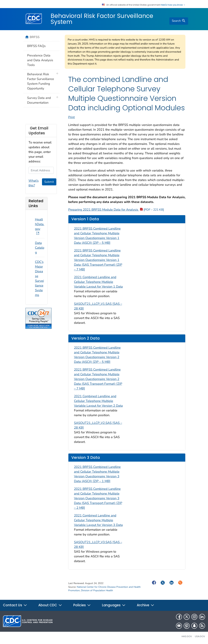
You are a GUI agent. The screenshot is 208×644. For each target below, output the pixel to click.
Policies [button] (82, 605)
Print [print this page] (71, 117)
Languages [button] (114, 605)
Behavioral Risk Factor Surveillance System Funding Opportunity (41, 81)
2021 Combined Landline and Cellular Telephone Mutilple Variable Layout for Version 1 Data (98, 282)
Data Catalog (40, 248)
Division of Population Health (97, 590)
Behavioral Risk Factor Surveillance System (102, 19)
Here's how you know (173, 5)
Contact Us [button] (15, 605)
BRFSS (35, 37)
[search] (179, 21)
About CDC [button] (50, 605)
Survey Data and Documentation (39, 100)
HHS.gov (187, 636)
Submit (49, 182)
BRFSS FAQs (36, 46)
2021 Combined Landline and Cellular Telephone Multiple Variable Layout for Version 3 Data (98, 520)
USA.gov (200, 636)
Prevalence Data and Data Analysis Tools (40, 60)
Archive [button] (146, 605)
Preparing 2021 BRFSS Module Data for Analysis (116, 210)
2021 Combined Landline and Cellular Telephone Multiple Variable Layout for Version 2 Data (98, 401)
